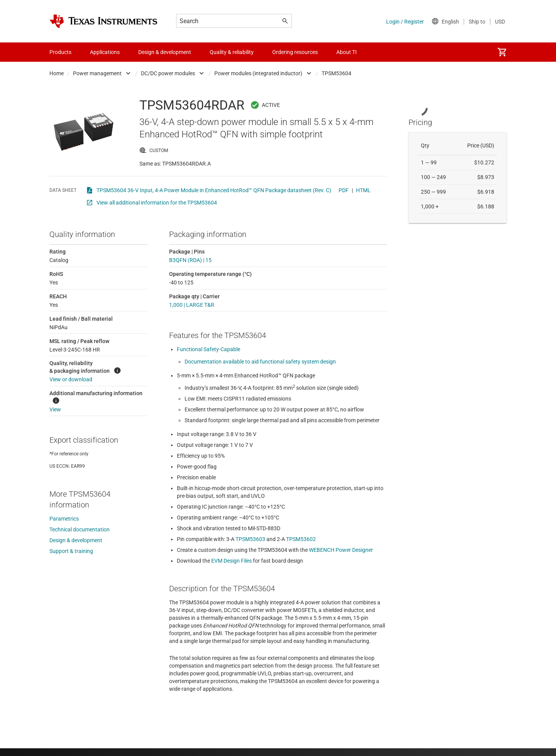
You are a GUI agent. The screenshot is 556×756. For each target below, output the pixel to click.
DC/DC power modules (168, 73)
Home (57, 73)
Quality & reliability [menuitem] (232, 52)
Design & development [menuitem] (165, 52)
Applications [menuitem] (105, 52)
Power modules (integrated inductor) (258, 73)
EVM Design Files (231, 561)
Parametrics (64, 519)
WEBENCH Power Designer (341, 550)
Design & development (76, 540)
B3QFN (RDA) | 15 (190, 260)
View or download (71, 379)
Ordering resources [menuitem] (295, 52)
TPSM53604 (336, 73)
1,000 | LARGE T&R (192, 305)
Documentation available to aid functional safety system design (260, 362)
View (55, 409)
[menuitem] (502, 52)
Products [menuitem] (60, 52)
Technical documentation (80, 529)
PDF (344, 190)
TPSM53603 (250, 539)
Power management (97, 73)
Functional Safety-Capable (208, 349)
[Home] (103, 21)
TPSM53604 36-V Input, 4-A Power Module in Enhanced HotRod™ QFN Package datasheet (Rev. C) (214, 190)
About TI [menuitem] (347, 52)
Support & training (71, 551)
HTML (363, 190)
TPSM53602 (301, 539)
